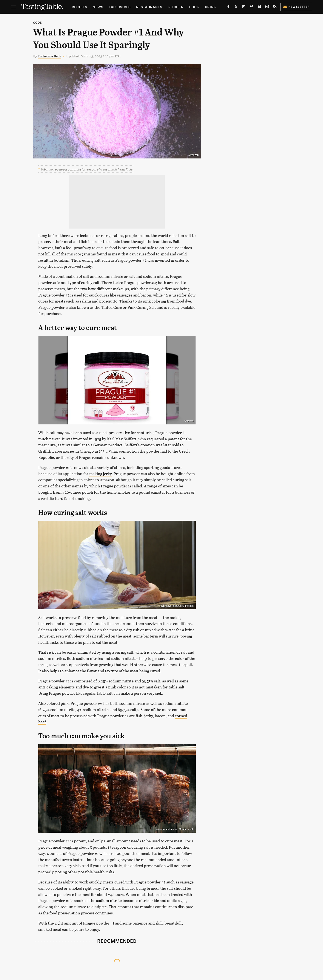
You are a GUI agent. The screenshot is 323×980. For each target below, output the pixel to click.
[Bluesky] (259, 8)
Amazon (194, 155)
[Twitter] (236, 8)
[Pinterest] (252, 8)
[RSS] (275, 8)
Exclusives (120, 7)
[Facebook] (228, 8)
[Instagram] (267, 8)
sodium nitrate (109, 900)
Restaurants (149, 7)
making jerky (100, 474)
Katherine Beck (49, 56)
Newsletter (296, 7)
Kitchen (176, 7)
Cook (194, 7)
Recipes (79, 7)
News (98, 7)
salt (188, 235)
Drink (211, 7)
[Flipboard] (244, 8)
